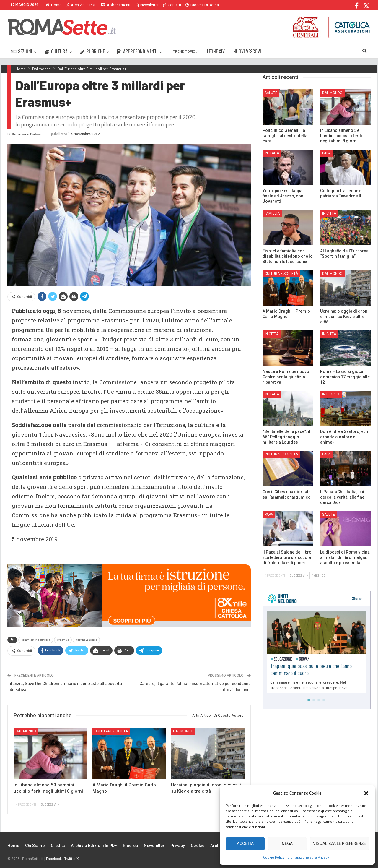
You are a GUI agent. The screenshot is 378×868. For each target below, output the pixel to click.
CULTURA (56, 51)
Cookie (198, 846)
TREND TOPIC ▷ (186, 51)
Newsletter (147, 5)
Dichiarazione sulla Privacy (308, 857)
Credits (58, 846)
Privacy (178, 846)
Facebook (54, 859)
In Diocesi (331, 394)
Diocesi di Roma (202, 5)
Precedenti (26, 804)
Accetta (245, 843)
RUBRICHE (92, 51)
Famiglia (272, 213)
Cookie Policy (274, 857)
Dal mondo (26, 731)
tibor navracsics (86, 640)
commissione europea (36, 640)
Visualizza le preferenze (339, 843)
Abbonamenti (115, 5)
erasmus (63, 640)
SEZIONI (22, 51)
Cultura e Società (111, 731)
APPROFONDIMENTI (137, 51)
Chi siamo (35, 846)
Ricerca (130, 846)
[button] (366, 793)
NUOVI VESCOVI (247, 51)
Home (54, 5)
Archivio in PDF (81, 5)
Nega (287, 843)
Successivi (50, 804)
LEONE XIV (216, 51)
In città (329, 213)
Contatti (172, 5)
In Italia (272, 153)
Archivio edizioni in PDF (94, 846)
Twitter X (72, 859)
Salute (271, 93)
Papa (326, 153)
